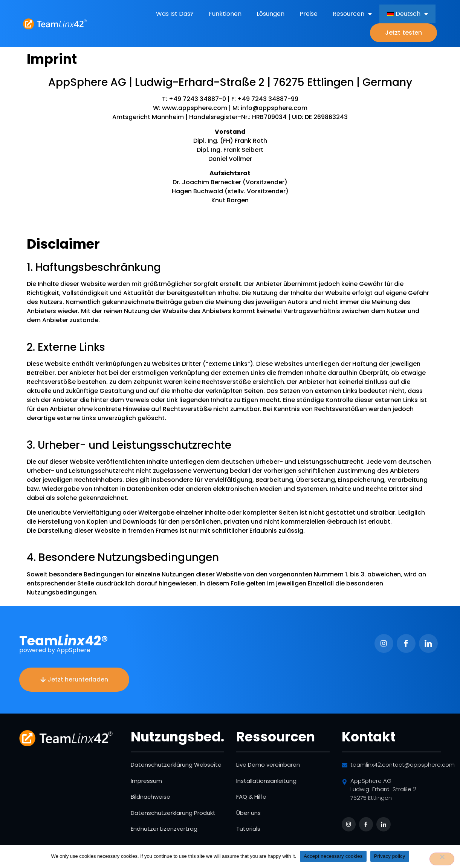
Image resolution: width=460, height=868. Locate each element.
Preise (309, 14)
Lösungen (270, 14)
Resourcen (352, 14)
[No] (442, 859)
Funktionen (225, 14)
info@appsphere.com (273, 115)
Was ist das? (175, 14)
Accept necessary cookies (333, 856)
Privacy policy (390, 856)
